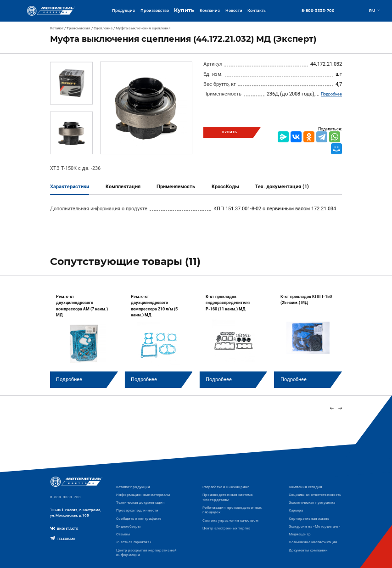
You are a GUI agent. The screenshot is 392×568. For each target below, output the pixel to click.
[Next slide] (340, 408)
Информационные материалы (143, 495)
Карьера (296, 510)
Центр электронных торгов (227, 528)
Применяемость (176, 187)
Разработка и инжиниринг (226, 487)
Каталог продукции (133, 487)
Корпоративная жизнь (309, 519)
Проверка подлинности (137, 510)
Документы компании (308, 550)
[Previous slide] (332, 408)
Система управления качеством (230, 520)
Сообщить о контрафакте (139, 519)
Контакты (257, 11)
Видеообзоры (128, 526)
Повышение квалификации (313, 542)
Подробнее (331, 94)
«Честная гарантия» (134, 542)
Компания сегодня (305, 487)
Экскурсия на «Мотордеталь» (314, 526)
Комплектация (123, 187)
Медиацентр (300, 534)
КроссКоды (225, 187)
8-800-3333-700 (318, 11)
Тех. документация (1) (282, 187)
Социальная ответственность (315, 495)
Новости (234, 11)
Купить (184, 10)
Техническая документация (140, 503)
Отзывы (123, 534)
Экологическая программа (312, 503)
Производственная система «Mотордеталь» (227, 497)
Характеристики (70, 187)
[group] (84, 337)
